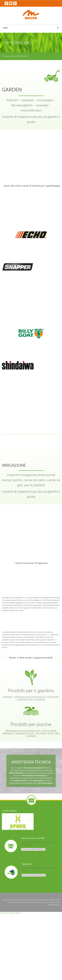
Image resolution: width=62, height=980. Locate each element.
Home (12, 56)
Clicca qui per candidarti (33, 849)
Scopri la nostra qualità (34, 875)
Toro (48, 635)
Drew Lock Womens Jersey (10, 913)
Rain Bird (26, 598)
